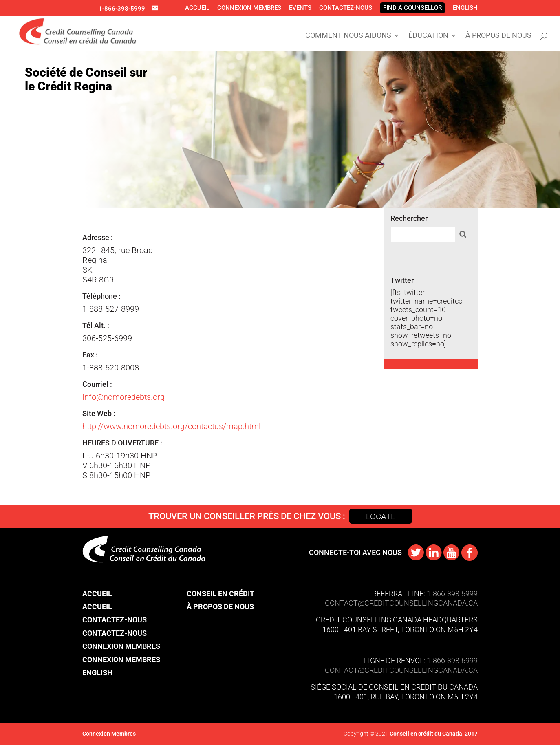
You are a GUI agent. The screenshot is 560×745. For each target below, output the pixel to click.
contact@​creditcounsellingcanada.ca (401, 670)
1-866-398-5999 (122, 9)
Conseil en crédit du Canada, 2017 (433, 734)
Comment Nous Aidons (348, 36)
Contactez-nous (346, 8)
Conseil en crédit (220, 594)
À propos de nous (498, 36)
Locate (381, 516)
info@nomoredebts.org (123, 397)
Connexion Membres (249, 8)
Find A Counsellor (412, 8)
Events (300, 8)
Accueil (197, 8)
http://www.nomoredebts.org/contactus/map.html (172, 426)
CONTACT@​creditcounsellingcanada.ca (401, 603)
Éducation (428, 36)
